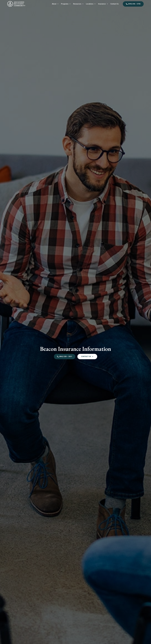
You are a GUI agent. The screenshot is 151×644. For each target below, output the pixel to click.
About (55, 4)
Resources (78, 4)
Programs (66, 4)
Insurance (103, 4)
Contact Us (115, 4)
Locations (91, 4)
